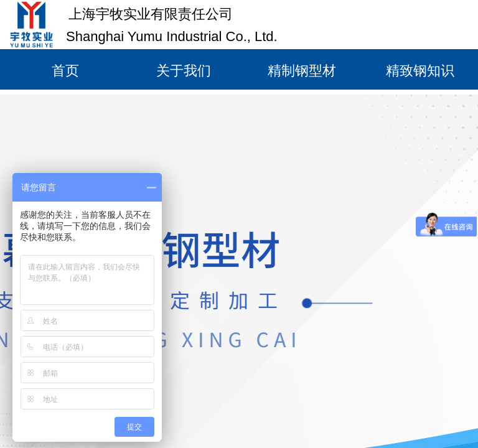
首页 (65, 71)
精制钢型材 (302, 71)
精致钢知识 (420, 71)
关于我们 (184, 71)
